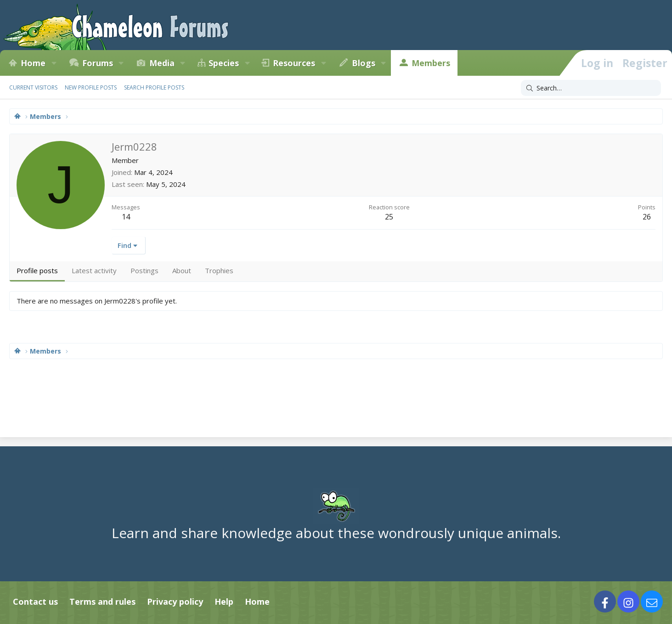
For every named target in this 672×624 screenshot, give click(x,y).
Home (33, 63)
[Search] (591, 88)
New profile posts (91, 87)
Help (224, 602)
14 (126, 217)
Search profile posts (154, 87)
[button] (54, 63)
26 (647, 217)
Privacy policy (175, 602)
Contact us (35, 602)
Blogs (364, 63)
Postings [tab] (144, 270)
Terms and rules (102, 602)
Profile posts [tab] (37, 270)
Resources (294, 63)
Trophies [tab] (219, 270)
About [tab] (182, 270)
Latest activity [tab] (94, 270)
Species (224, 63)
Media (162, 63)
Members (431, 63)
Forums (98, 63)
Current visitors (33, 87)
